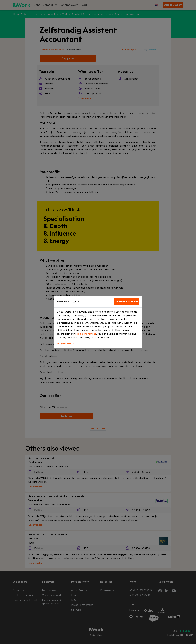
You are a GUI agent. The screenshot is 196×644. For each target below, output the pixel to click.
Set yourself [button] (65, 344)
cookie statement (86, 334)
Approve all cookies (127, 302)
